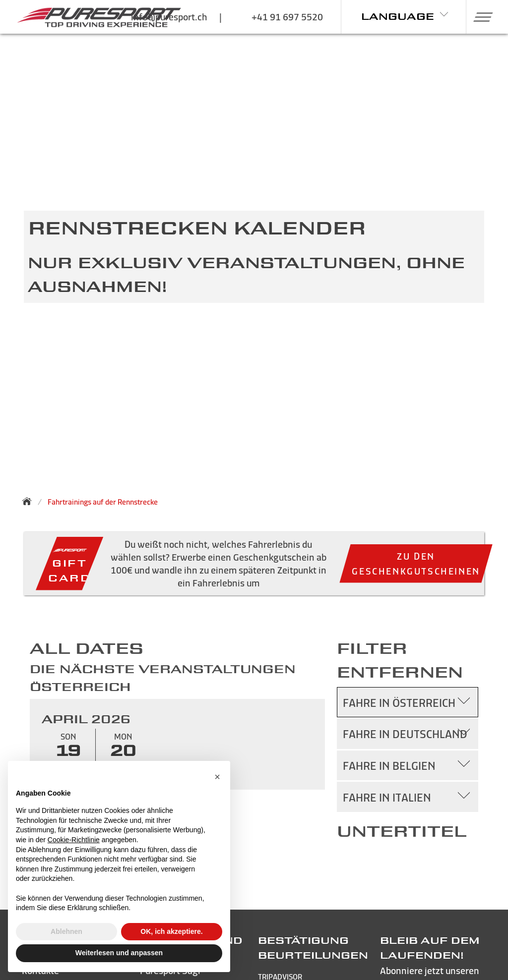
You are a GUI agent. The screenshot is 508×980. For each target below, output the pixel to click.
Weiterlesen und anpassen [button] (119, 953)
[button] (479, 17)
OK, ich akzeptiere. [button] (171, 931)
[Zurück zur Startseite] (30, 501)
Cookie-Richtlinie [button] (74, 840)
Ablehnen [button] (66, 931)
